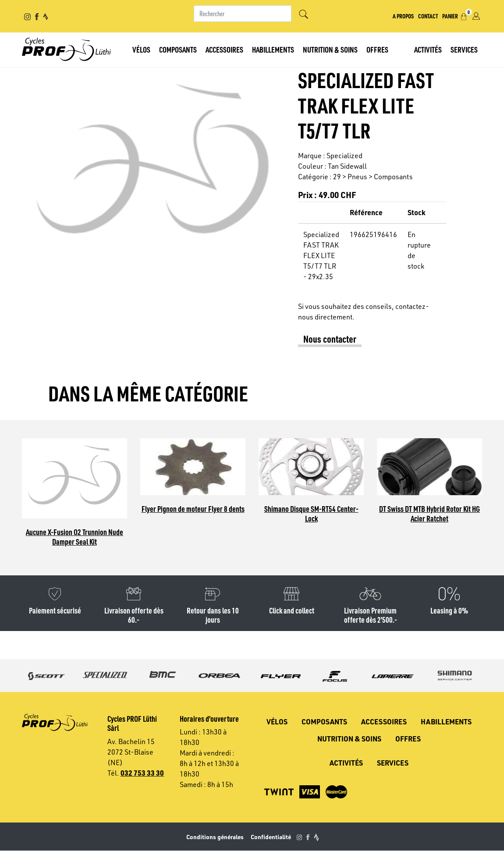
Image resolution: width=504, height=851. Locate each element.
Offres (377, 49)
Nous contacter (330, 339)
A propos (403, 16)
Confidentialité (271, 837)
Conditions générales (215, 837)
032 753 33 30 (142, 773)
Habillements (273, 49)
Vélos (141, 49)
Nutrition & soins (330, 49)
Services (464, 49)
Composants (178, 49)
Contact (428, 16)
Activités (428, 49)
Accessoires (224, 49)
